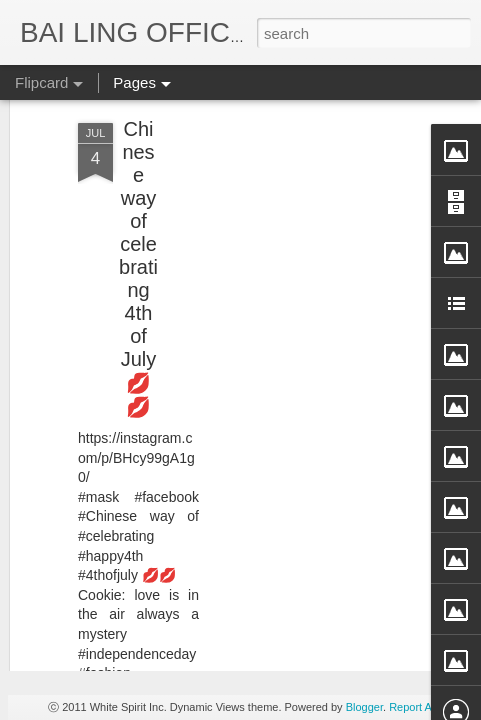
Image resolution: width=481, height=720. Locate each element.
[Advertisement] (309, 156)
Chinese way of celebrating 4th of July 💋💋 (138, 166)
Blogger (364, 707)
